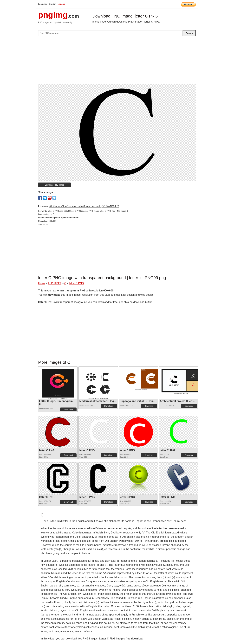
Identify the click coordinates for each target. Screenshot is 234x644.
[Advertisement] (117, 61)
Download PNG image (55, 185)
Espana (61, 4)
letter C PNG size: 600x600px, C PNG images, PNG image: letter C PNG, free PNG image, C (88, 211)
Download (68, 409)
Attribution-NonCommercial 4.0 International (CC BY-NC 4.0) (84, 206)
